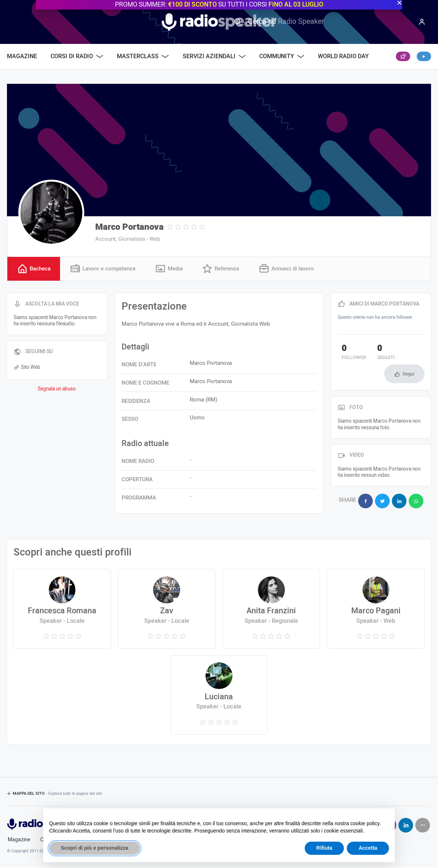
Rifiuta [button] (324, 848)
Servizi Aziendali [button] (214, 56)
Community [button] (282, 56)
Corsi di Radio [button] (77, 56)
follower (350, 353)
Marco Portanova (129, 227)
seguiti (374, 353)
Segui (408, 375)
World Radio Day (343, 56)
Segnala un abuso (57, 390)
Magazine (22, 56)
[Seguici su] (423, 826)
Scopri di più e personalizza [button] (94, 848)
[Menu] (422, 22)
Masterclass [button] (143, 56)
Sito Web (27, 368)
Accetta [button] (368, 848)
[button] (399, 3)
